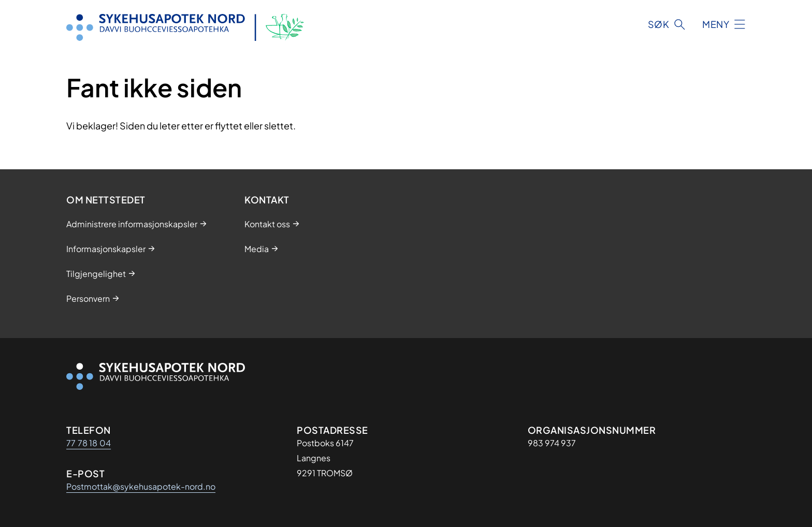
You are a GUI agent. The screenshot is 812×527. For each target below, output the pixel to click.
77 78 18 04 (89, 443)
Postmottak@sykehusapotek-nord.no (141, 486)
